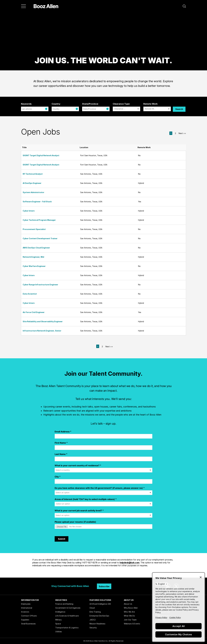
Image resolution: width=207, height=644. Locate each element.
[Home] (46, 6)
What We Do (129, 616)
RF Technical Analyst (33, 174)
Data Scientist (30, 294)
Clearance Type (121, 104)
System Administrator (33, 192)
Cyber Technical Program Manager (39, 220)
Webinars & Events (132, 624)
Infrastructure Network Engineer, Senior (42, 331)
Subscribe (104, 586)
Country (56, 104)
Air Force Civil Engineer (34, 312)
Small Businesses (28, 624)
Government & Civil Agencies (68, 608)
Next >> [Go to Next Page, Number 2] (182, 133)
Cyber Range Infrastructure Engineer (40, 285)
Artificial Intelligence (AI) (100, 604)
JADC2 (93, 620)
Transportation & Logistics (67, 628)
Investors (25, 612)
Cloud (92, 608)
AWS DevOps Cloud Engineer (36, 248)
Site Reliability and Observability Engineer (43, 321)
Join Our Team (130, 620)
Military (58, 620)
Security (93, 628)
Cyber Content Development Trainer (40, 238)
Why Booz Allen (131, 608)
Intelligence (60, 612)
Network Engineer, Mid (33, 257)
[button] (184, 6)
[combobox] (35, 109)
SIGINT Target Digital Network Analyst (41, 155)
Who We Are (129, 612)
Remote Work (150, 104)
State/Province (90, 104)
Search (179, 109)
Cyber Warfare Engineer (34, 266)
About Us (128, 604)
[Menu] (23, 6)
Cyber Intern (29, 211)
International (27, 608)
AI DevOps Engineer (32, 183)
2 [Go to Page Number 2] (175, 133)
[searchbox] (120, 109)
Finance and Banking (64, 604)
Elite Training (95, 612)
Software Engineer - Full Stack (37, 202)
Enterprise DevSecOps (99, 616)
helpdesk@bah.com (130, 563)
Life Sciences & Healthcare (67, 616)
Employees (26, 604)
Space (58, 624)
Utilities (59, 632)
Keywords (26, 104)
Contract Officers (29, 616)
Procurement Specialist (34, 229)
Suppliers (25, 620)
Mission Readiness (97, 624)
